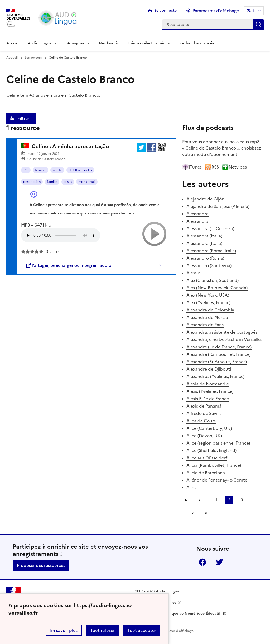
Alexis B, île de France (208, 399)
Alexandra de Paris (205, 325)
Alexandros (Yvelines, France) (215, 376)
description (32, 182)
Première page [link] (186, 500)
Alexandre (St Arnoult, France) (217, 362)
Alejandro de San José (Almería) (218, 206)
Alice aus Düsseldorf (207, 458)
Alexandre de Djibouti (209, 369)
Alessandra (197, 214)
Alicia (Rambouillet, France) (214, 465)
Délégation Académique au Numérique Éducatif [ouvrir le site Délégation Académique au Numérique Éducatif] (178, 613)
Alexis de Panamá (204, 406)
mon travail (87, 182)
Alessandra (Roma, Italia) (211, 251)
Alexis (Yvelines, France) (210, 391)
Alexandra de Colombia (210, 310)
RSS (212, 167)
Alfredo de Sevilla (204, 413)
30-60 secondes (80, 170)
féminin (40, 170)
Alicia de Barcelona (206, 473)
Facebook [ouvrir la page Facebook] (202, 562)
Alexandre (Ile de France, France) (219, 347)
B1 (26, 170)
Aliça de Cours (201, 421)
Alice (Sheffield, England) (211, 450)
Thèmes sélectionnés (146, 43)
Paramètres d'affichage (176, 631)
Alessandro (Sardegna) (209, 265)
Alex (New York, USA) (208, 295)
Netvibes (234, 167)
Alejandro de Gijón (205, 199)
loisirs (68, 182)
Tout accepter (142, 630)
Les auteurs (33, 58)
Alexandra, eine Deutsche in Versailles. (225, 339)
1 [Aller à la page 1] (216, 500)
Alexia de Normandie (208, 384)
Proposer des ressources (41, 565)
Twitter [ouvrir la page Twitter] (219, 562)
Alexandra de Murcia (207, 317)
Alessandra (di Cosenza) (210, 228)
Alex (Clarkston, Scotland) (213, 280)
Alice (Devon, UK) (204, 436)
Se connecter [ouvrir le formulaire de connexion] (166, 10)
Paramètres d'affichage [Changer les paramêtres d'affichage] (216, 11)
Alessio (193, 273)
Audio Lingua (40, 43)
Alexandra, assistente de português (222, 332)
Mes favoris (109, 43)
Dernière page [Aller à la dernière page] (206, 513)
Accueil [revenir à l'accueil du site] (12, 58)
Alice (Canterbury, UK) (209, 428)
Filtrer (24, 118)
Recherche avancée (197, 43)
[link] (201, 500)
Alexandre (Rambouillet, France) (218, 354)
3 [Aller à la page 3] (242, 500)
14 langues (75, 43)
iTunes (192, 167)
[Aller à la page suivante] (191, 513)
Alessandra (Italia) (204, 236)
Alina (192, 487)
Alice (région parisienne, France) (218, 443)
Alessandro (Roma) (205, 258)
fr (255, 10)
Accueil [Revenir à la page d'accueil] (13, 43)
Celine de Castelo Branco (47, 159)
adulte (57, 170)
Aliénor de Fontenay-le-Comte (217, 480)
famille (52, 182)
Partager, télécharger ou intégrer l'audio (68, 265)
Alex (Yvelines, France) (208, 302)
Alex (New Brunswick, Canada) (217, 288)
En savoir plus (64, 630)
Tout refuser (102, 630)
